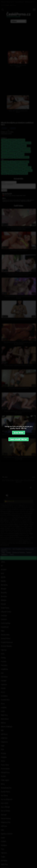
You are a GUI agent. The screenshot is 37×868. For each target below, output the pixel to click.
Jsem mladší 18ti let (18, 439)
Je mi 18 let (19, 433)
